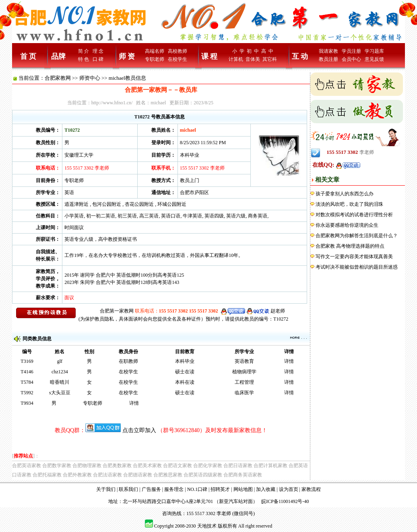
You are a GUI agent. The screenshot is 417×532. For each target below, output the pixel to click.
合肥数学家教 (57, 466)
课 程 (210, 56)
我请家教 (328, 51)
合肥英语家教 (27, 466)
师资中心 (90, 78)
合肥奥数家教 (117, 466)
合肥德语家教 (138, 475)
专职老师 (155, 59)
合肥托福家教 (47, 475)
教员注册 (328, 59)
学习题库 (374, 51)
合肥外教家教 (77, 475)
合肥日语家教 (238, 466)
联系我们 (128, 489)
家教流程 (311, 489)
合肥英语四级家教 (203, 475)
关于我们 (106, 489)
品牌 (58, 56)
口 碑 (98, 59)
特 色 (84, 59)
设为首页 (289, 489)
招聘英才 (220, 489)
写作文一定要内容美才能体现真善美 (354, 257)
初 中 (253, 51)
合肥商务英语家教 (243, 475)
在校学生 (178, 59)
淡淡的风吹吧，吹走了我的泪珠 (349, 204)
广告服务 (151, 489)
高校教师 (178, 51)
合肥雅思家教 (168, 475)
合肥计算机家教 (270, 466)
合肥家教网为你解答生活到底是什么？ (357, 236)
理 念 (98, 51)
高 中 (267, 51)
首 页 (28, 56)
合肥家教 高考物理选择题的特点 (350, 246)
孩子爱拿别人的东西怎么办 (345, 194)
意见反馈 (374, 59)
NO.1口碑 (197, 489)
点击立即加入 (139, 430)
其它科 (270, 59)
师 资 (127, 56)
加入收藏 (266, 489)
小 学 (238, 51)
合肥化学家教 (208, 466)
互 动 (300, 56)
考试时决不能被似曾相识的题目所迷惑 (357, 267)
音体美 (253, 59)
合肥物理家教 (87, 466)
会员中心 (351, 59)
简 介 (84, 51)
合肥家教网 (58, 78)
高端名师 (155, 51)
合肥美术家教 (147, 466)
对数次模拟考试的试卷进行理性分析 (354, 215)
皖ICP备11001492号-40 (285, 501)
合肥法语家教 (107, 475)
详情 (289, 361)
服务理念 (174, 489)
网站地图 (243, 489)
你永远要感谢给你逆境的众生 (347, 225)
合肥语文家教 (178, 466)
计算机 (236, 59)
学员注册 (351, 51)
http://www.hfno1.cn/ (112, 103)
